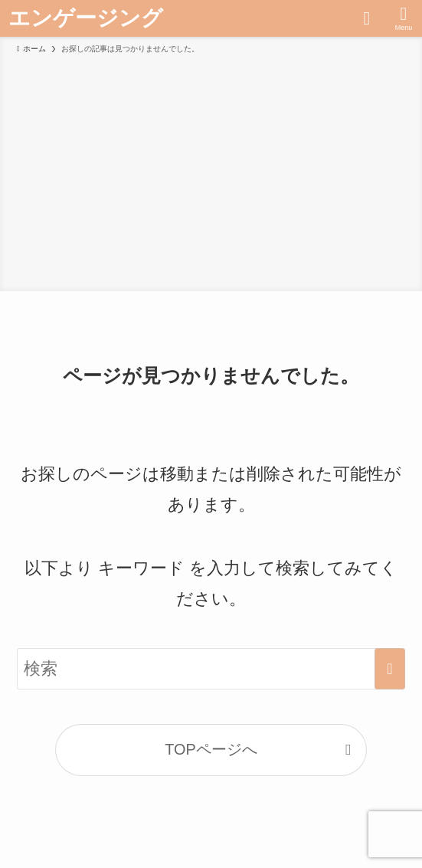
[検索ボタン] (367, 18)
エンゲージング (86, 18)
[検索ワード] (211, 669)
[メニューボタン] (404, 18)
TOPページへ (211, 749)
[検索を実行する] (390, 669)
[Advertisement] (211, 170)
